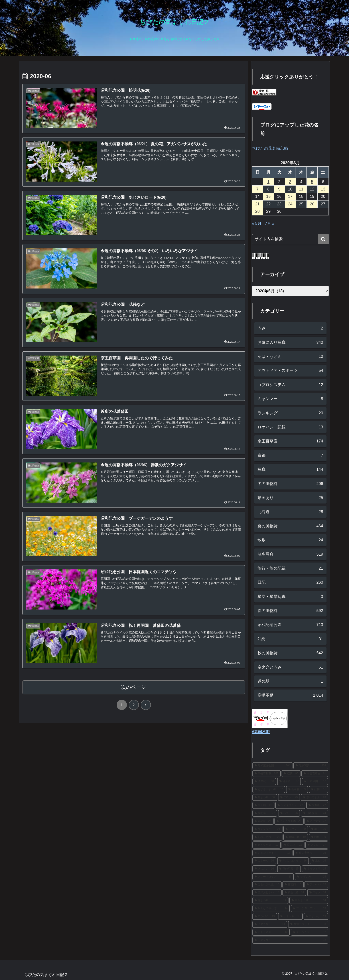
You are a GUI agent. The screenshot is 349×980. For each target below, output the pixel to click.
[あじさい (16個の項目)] (264, 869)
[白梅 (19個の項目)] (319, 837)
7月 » (270, 223)
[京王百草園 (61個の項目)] (315, 774)
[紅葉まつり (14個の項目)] (309, 900)
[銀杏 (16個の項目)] (319, 861)
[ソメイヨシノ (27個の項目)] (290, 805)
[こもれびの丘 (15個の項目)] (267, 885)
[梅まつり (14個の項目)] (271, 900)
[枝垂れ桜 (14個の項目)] (294, 893)
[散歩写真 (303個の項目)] (311, 766)
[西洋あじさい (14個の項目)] (267, 893)
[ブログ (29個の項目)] (289, 798)
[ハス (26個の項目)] (289, 813)
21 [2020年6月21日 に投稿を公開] (258, 204)
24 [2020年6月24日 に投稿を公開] (290, 204)
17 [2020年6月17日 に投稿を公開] (290, 196)
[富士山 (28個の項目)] (263, 805)
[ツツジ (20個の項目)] (296, 829)
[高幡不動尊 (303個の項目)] (267, 774)
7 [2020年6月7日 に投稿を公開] (258, 189)
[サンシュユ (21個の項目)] (267, 829)
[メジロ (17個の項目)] (317, 845)
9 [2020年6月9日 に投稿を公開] (279, 189)
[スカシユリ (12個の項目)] (309, 932)
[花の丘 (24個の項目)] (263, 821)
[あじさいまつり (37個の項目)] (269, 790)
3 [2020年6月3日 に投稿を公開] (290, 182)
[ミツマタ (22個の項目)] (316, 821)
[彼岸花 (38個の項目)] (264, 782)
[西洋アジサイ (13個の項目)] (308, 924)
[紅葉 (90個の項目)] (291, 774)
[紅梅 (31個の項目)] (319, 790)
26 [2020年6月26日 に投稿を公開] (312, 204)
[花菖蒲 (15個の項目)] (293, 885)
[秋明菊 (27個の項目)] (265, 813)
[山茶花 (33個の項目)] (297, 790)
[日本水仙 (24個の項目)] (315, 813)
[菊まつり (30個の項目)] (265, 798)
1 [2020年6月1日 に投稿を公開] (268, 182)
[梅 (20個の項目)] (319, 829)
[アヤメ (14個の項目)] (318, 893)
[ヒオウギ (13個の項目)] (290, 917)
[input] (290, 239)
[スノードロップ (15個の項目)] (273, 877)
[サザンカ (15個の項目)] (311, 877)
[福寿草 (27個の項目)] (317, 805)
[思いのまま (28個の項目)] (315, 798)
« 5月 (257, 223)
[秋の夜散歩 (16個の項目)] (311, 853)
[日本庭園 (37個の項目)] (315, 782)
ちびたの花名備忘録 (270, 148)
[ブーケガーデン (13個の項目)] (309, 908)
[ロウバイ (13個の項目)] (265, 917)
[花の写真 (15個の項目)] (289, 869)
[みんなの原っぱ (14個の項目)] (271, 908)
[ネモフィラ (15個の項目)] (315, 869)
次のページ (134, 687)
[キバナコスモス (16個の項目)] (293, 861)
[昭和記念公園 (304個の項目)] (273, 766)
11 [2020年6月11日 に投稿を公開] (301, 189)
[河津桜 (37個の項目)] (289, 782)
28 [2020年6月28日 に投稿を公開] (258, 211)
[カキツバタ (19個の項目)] (267, 845)
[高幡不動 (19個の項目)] (296, 837)
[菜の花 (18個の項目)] (293, 845)
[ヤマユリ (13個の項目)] (270, 924)
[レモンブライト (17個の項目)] (273, 853)
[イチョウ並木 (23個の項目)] (289, 821)
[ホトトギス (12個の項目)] (271, 932)
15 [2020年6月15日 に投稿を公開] (268, 196)
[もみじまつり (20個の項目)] (267, 837)
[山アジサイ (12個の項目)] (290, 940)
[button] (323, 239)
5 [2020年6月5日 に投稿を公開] (312, 182)
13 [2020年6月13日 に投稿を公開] (323, 189)
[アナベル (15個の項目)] (316, 885)
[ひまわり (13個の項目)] (316, 917)
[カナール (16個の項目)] (264, 861)
